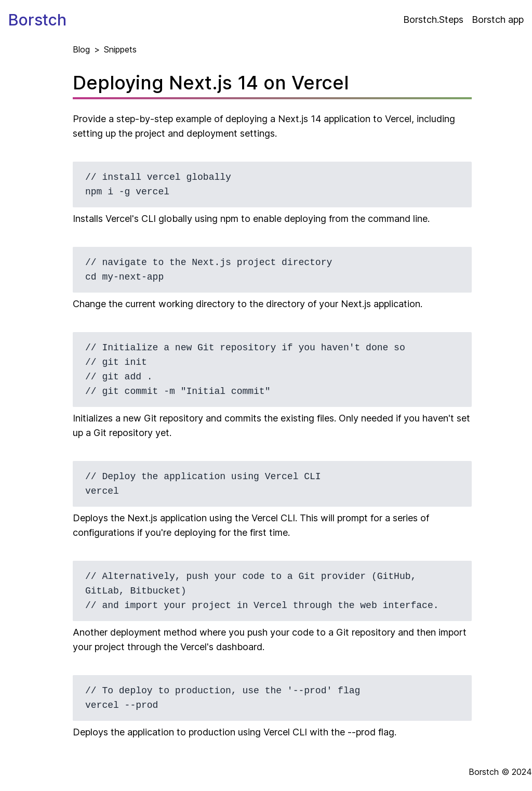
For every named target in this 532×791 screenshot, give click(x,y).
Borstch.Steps (433, 19)
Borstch (37, 20)
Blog (81, 49)
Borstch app (498, 19)
